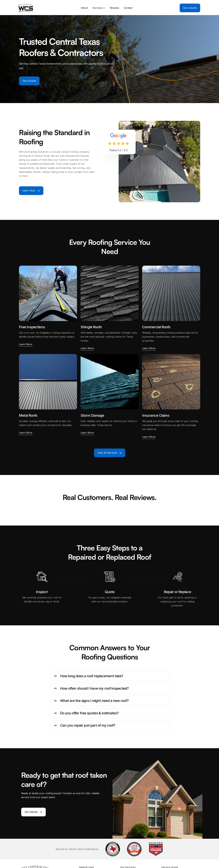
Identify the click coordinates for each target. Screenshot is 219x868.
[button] (99, 8)
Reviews (114, 8)
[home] (26, 8)
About (84, 8)
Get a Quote (29, 81)
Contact (128, 8)
